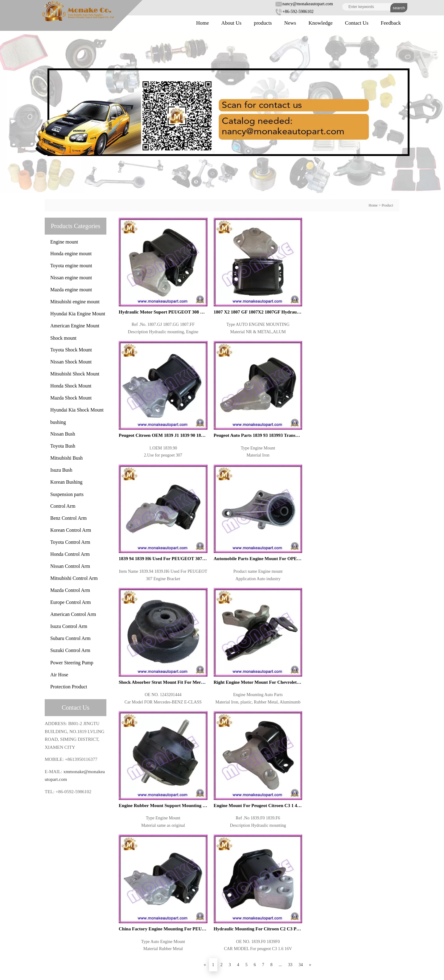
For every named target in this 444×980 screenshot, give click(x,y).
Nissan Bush (63, 434)
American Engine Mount (75, 326)
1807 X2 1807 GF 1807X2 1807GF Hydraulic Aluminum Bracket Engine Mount (222, 288)
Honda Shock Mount (71, 386)
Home (203, 23)
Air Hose (59, 675)
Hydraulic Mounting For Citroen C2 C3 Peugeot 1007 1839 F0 (364, 487)
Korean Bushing (66, 482)
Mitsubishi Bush (66, 458)
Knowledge (320, 23)
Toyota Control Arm (70, 542)
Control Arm (63, 506)
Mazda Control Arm (70, 590)
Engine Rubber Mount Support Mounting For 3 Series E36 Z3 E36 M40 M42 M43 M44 (151, 487)
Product (387, 205)
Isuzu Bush (61, 470)
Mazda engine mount (71, 290)
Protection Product (69, 687)
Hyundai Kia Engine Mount (78, 314)
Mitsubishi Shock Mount (75, 374)
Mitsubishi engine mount (75, 302)
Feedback (391, 23)
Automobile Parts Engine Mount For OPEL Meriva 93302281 (222, 387)
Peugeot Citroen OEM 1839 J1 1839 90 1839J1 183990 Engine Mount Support (293, 288)
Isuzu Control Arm (69, 626)
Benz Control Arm (68, 518)
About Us (232, 23)
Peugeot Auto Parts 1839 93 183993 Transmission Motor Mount (364, 288)
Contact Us (357, 23)
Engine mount (64, 242)
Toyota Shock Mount (71, 350)
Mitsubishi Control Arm (74, 578)
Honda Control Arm (70, 554)
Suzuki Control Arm (70, 650)
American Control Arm (73, 614)
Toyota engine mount (71, 266)
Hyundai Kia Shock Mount (77, 410)
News (290, 23)
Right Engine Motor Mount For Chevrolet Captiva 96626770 (364, 387)
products (263, 23)
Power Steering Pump (72, 663)
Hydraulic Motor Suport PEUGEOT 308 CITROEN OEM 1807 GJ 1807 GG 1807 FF (151, 288)
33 (290, 808)
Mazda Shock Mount (71, 398)
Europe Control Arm (71, 602)
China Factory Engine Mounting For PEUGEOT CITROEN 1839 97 (293, 487)
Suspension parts (67, 494)
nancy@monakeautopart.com (304, 4)
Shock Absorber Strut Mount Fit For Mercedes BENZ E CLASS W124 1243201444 (293, 387)
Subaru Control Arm (70, 638)
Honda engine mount (71, 254)
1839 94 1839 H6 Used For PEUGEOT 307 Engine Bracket (151, 387)
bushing (58, 422)
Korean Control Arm (71, 530)
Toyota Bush (63, 446)
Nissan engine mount (71, 278)
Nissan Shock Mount (71, 362)
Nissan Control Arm (70, 566)
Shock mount (63, 338)
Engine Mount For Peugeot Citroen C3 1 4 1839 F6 (222, 487)
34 (301, 808)
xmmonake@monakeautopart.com (89, 934)
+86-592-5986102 (294, 12)
